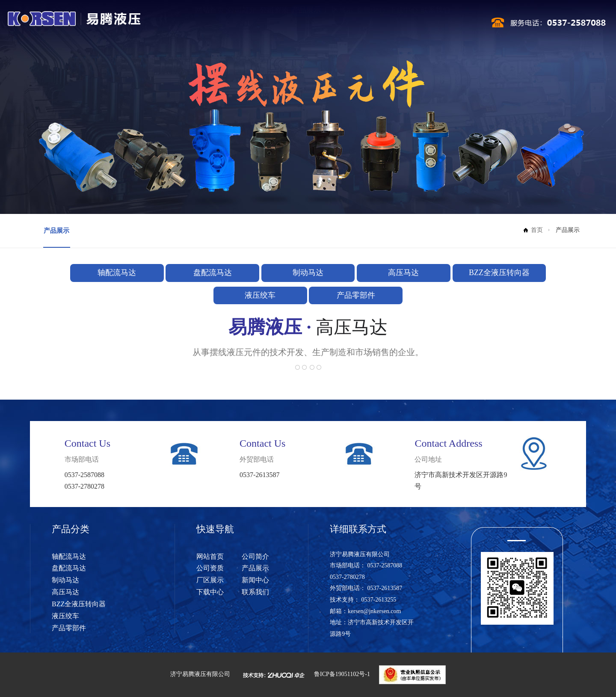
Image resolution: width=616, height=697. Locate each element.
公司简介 (242, 25)
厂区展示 (339, 25)
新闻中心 (371, 25)
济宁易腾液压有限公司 (200, 675)
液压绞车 (260, 295)
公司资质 (274, 25)
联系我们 (435, 25)
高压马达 (403, 273)
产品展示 (306, 25)
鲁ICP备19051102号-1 (342, 675)
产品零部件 (356, 295)
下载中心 (403, 25)
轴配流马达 (117, 273)
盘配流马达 (213, 273)
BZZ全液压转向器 (499, 273)
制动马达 (308, 273)
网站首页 (210, 25)
